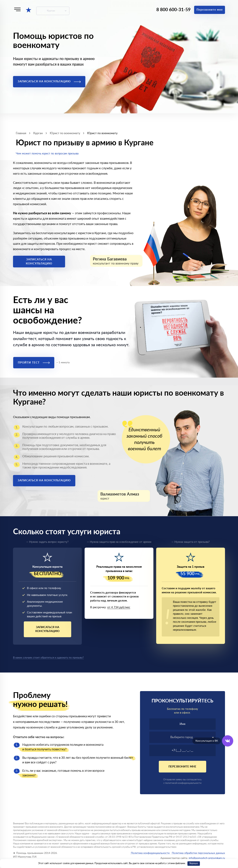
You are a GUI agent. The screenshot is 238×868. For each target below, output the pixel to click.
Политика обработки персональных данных (198, 853)
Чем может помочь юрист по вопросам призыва (47, 154)
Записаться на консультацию (49, 81)
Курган (51, 11)
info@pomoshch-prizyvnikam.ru (207, 858)
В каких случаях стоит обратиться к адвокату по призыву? (48, 658)
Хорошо (194, 863)
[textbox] (183, 737)
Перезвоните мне (210, 10)
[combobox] (183, 737)
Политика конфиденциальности (150, 853)
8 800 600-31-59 (173, 10)
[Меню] (17, 9)
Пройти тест (34, 363)
